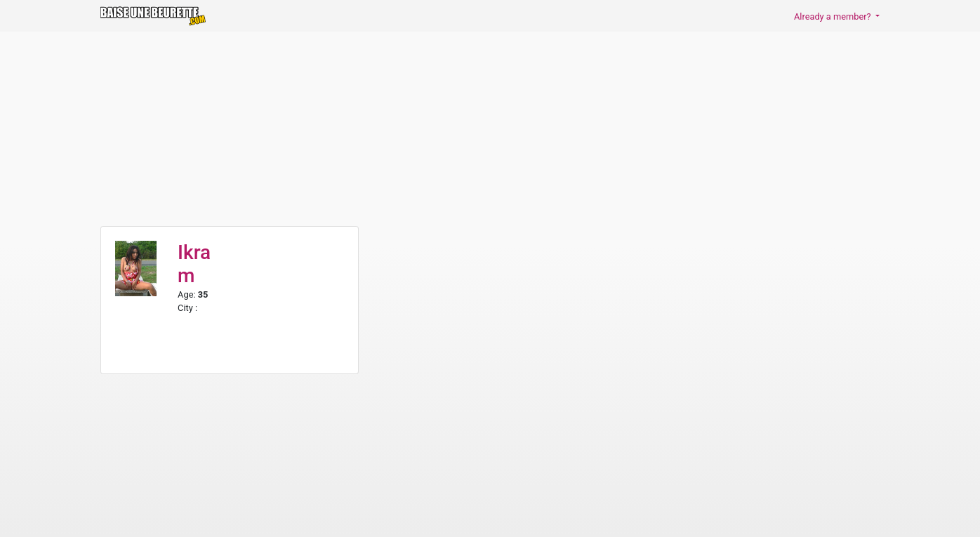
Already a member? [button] (834, 16)
